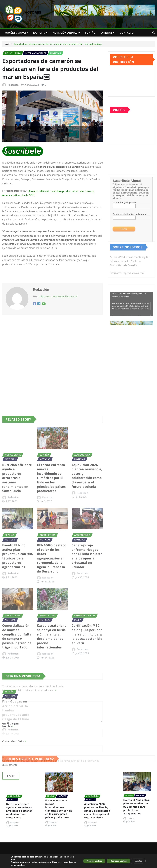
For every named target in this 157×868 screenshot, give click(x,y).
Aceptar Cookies (88, 861)
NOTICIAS (40, 33)
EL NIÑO (90, 33)
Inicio (8, 44)
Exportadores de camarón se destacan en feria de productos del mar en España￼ (58, 44)
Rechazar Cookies (115, 861)
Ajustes (138, 861)
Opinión (108, 33)
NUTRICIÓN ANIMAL (66, 33)
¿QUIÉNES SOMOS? (16, 33)
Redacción (13, 85)
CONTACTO (127, 33)
